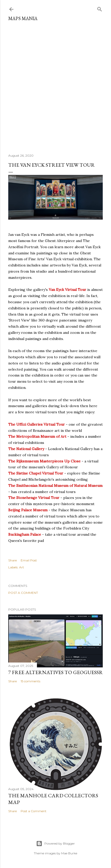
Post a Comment (23, 593)
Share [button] (13, 560)
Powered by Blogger (55, 844)
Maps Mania (23, 18)
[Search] (100, 8)
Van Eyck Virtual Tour (68, 290)
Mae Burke (69, 853)
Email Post (29, 560)
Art (22, 567)
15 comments (30, 681)
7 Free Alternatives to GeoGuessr (55, 672)
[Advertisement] (55, 85)
